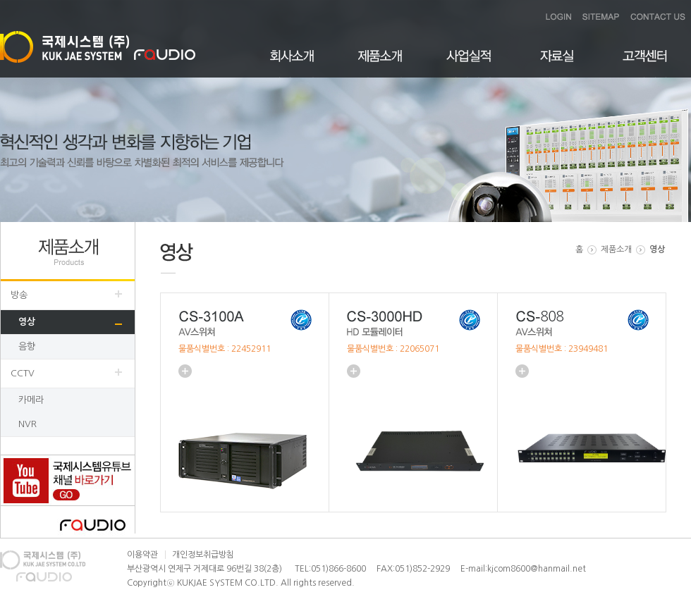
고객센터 (645, 64)
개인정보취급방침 (203, 555)
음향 (27, 346)
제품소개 (380, 64)
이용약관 (142, 555)
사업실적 (469, 64)
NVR (27, 424)
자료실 (557, 64)
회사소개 (292, 64)
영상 (27, 322)
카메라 (31, 400)
